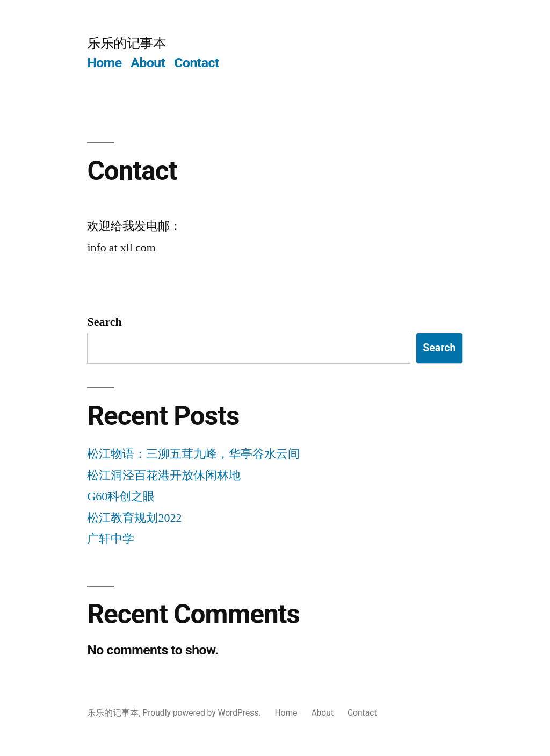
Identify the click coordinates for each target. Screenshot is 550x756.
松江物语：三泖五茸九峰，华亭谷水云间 (193, 454)
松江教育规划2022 (134, 518)
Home (104, 63)
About (148, 63)
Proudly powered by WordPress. (202, 713)
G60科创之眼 (121, 496)
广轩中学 (111, 539)
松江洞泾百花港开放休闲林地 (164, 476)
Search (104, 322)
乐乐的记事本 (126, 43)
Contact (196, 63)
